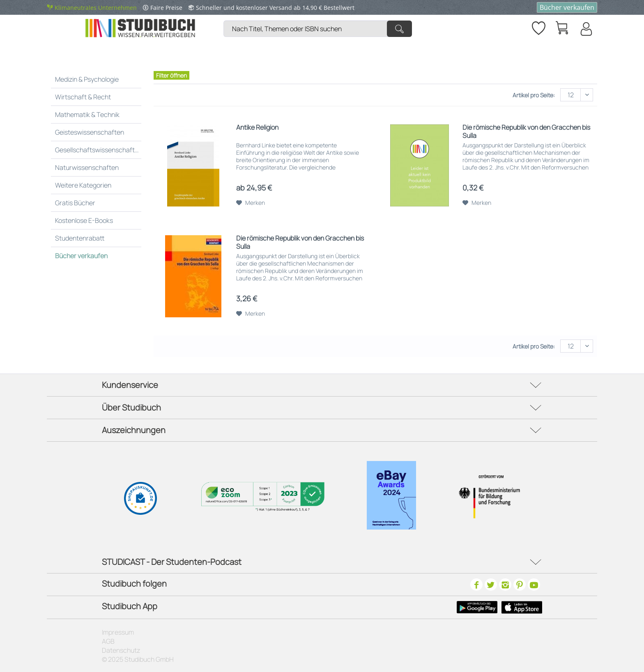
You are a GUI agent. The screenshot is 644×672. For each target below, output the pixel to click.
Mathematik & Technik (87, 115)
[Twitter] (491, 585)
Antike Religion (257, 127)
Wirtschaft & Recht (83, 97)
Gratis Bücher (75, 203)
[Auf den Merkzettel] (251, 203)
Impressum (118, 632)
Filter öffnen (171, 75)
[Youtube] (534, 585)
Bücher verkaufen (567, 7)
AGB (108, 641)
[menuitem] (320, 19)
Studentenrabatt (80, 238)
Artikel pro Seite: (534, 95)
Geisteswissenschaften (90, 132)
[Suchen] (399, 29)
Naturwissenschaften (87, 167)
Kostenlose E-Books (84, 220)
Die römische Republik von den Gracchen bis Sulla (526, 131)
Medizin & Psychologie (87, 79)
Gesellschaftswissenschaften (99, 150)
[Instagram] (505, 585)
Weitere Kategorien (83, 185)
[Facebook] (476, 585)
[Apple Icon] (522, 607)
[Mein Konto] (586, 29)
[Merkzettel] (538, 27)
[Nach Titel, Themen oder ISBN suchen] (318, 29)
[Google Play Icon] (477, 607)
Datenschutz (121, 650)
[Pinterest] (520, 585)
